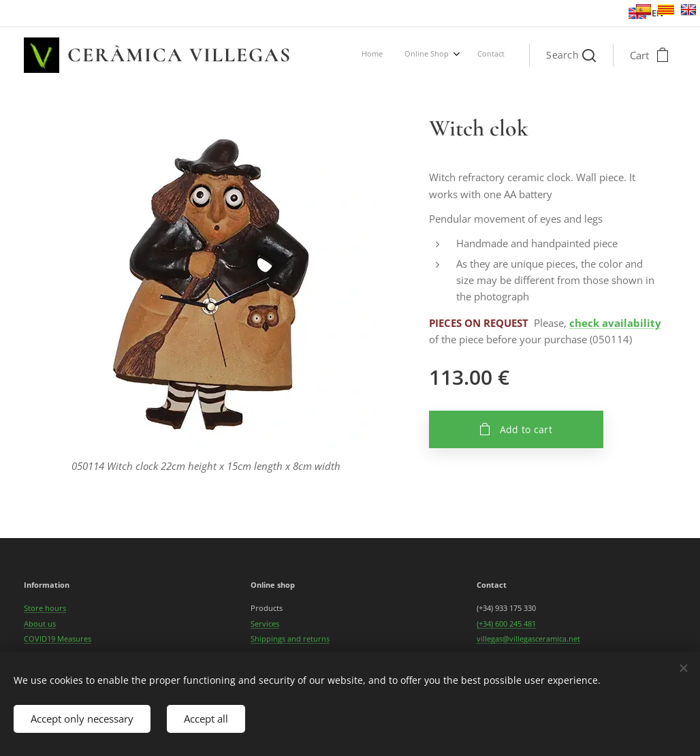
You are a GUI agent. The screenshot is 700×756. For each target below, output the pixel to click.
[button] (571, 55)
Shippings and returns (290, 639)
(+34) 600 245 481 (506, 624)
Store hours (45, 609)
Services (265, 624)
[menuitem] (458, 55)
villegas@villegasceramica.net (528, 639)
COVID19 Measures (58, 639)
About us (40, 624)
